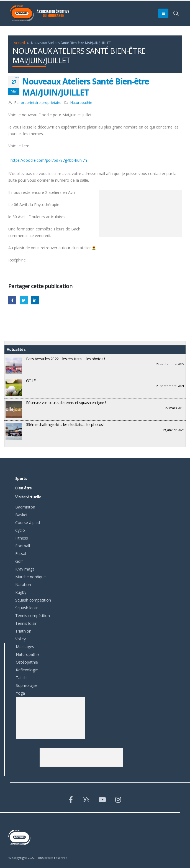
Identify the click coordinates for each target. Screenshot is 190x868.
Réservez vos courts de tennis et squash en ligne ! (66, 403)
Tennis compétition (33, 616)
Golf (19, 561)
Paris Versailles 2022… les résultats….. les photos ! (66, 359)
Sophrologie (27, 685)
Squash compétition (33, 600)
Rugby (21, 592)
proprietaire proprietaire (41, 103)
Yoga (20, 693)
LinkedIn (35, 300)
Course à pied (28, 522)
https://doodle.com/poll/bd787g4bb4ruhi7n (49, 160)
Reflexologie (27, 670)
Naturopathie (81, 103)
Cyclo (20, 530)
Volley (20, 639)
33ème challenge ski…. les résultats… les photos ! (65, 424)
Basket (21, 515)
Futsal (21, 554)
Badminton (25, 507)
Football (23, 546)
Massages (25, 647)
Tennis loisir (26, 623)
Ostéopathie (27, 662)
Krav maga (25, 569)
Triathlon (23, 631)
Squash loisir (26, 608)
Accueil (19, 43)
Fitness (22, 538)
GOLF (31, 381)
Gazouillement (24, 300)
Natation (23, 585)
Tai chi (22, 678)
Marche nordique (30, 577)
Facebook (12, 300)
